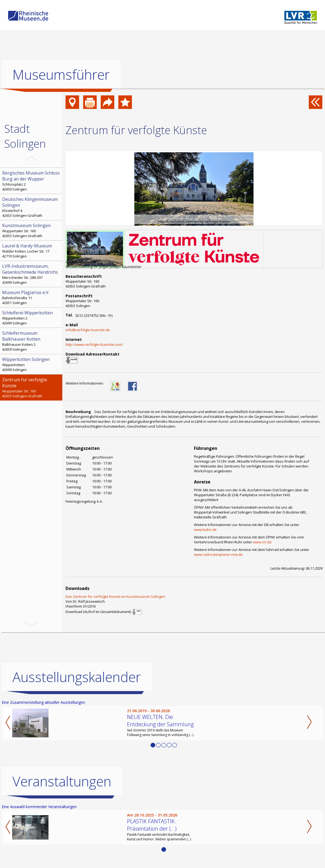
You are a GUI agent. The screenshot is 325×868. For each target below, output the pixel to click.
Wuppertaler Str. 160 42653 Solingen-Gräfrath (32, 230)
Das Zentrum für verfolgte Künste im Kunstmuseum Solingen (115, 596)
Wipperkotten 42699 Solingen (32, 364)
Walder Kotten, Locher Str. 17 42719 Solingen (32, 251)
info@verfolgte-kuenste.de (88, 330)
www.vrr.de (262, 542)
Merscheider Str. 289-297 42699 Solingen (32, 274)
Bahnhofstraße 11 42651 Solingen (32, 297)
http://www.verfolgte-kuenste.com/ (94, 344)
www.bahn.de (205, 530)
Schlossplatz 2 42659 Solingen (32, 181)
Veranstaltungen (62, 781)
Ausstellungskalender (77, 677)
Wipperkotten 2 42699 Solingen (32, 318)
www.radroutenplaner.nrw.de (218, 554)
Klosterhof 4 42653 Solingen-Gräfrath (32, 207)
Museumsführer (61, 75)
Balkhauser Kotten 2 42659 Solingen (32, 341)
